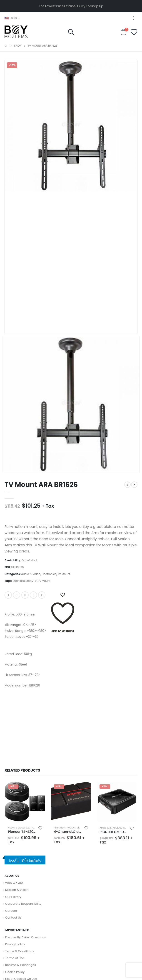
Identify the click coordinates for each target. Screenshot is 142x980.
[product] (25, 801)
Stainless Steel (22, 581)
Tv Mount (44, 581)
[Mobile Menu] (135, 18)
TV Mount (64, 574)
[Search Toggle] (71, 32)
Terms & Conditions (20, 951)
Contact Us (13, 918)
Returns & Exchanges (21, 965)
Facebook (8, 595)
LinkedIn (25, 595)
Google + (33, 595)
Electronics (49, 574)
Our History (13, 897)
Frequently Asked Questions (26, 937)
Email (42, 595)
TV (35, 581)
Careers (11, 911)
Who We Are (14, 883)
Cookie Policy (15, 972)
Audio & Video (31, 574)
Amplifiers (60, 828)
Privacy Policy (15, 944)
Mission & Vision (17, 890)
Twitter (17, 595)
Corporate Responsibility (23, 904)
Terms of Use (15, 958)
